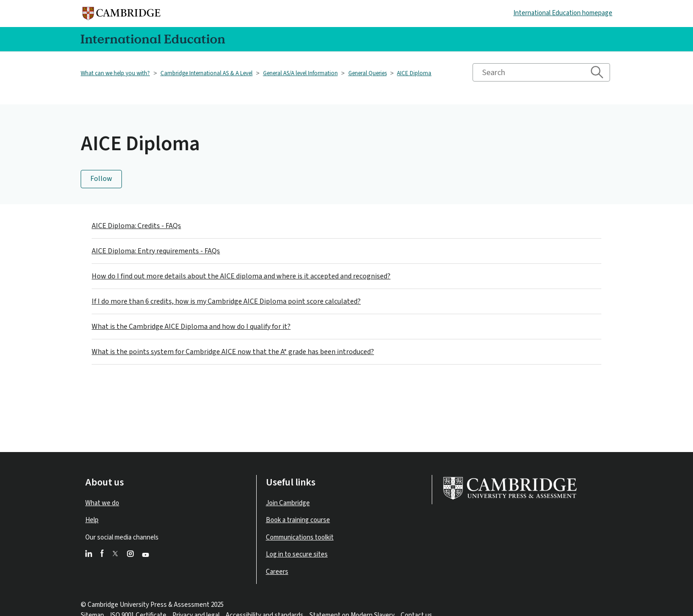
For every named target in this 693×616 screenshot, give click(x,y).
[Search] (541, 72)
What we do (102, 503)
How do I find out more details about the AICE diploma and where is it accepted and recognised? (241, 276)
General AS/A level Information (300, 73)
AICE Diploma (414, 73)
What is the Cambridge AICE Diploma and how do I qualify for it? (191, 327)
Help (92, 520)
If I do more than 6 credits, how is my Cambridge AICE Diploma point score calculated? (226, 301)
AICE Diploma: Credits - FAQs (136, 226)
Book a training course (298, 520)
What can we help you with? (115, 73)
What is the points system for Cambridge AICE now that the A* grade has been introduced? (233, 352)
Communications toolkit (300, 537)
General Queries (368, 73)
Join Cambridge (288, 503)
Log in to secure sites (297, 554)
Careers (277, 572)
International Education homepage (563, 13)
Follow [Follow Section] (101, 179)
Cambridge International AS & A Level (206, 73)
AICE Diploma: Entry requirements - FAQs (156, 251)
